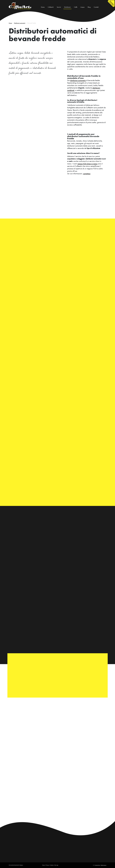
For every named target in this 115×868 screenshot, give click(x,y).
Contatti (96, 7)
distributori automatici (78, 80)
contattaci (87, 174)
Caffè (76, 7)
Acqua (82, 7)
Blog (89, 7)
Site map (56, 865)
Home (43, 7)
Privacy (47, 865)
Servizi (59, 7)
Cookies (52, 865)
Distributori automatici (20, 23)
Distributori (67, 7)
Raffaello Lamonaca (104, 865)
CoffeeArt (51, 7)
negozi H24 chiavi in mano (87, 164)
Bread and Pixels (98, 865)
